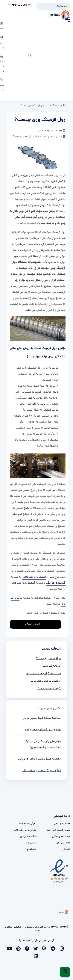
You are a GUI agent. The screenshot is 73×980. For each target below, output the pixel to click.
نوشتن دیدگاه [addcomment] (34, 623)
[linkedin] (36, 955)
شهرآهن (55, 15)
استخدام (32, 849)
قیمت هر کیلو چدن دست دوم (43, 674)
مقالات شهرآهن (28, 837)
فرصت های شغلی (61, 837)
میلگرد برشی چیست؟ (48, 659)
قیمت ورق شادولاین (34, 577)
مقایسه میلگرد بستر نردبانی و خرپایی (39, 759)
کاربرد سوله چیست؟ (49, 689)
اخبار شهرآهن (63, 843)
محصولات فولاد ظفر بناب (46, 681)
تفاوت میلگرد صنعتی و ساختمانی (41, 771)
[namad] (59, 871)
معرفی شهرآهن (62, 824)
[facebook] (28, 948)
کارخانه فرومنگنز (52, 666)
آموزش (66, 849)
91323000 (19, 5)
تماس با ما (31, 843)
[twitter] (36, 948)
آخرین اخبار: (62, 6)
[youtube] (11, 948)
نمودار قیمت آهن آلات (58, 830)
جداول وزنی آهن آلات (25, 830)
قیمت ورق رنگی (56, 583)
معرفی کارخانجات (28, 824)
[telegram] (54, 948)
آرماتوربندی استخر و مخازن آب (43, 730)
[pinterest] (19, 948)
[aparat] (45, 948)
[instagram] (62, 948)
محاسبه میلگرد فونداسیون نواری (42, 718)
